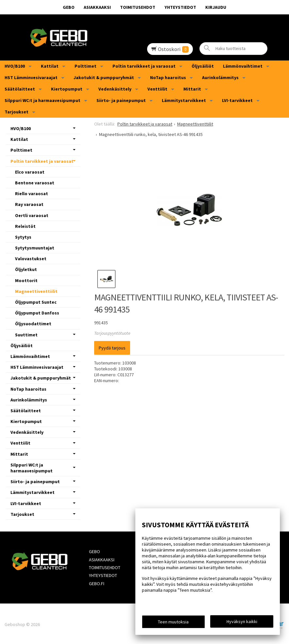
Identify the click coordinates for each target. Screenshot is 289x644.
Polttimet (85, 66)
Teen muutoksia (173, 622)
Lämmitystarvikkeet (184, 100)
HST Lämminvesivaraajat (31, 77)
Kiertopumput (67, 89)
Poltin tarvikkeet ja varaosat (144, 66)
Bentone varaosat (35, 183)
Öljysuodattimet (33, 324)
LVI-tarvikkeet (237, 100)
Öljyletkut (26, 269)
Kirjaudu (216, 7)
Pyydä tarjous (112, 348)
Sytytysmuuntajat (35, 248)
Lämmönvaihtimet (243, 66)
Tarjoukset (17, 112)
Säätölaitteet (20, 89)
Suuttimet (26, 335)
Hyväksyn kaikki (242, 621)
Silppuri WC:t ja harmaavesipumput (42, 100)
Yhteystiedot (180, 7)
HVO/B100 (15, 66)
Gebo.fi (96, 583)
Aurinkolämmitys (220, 77)
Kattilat (50, 66)
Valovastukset (31, 259)
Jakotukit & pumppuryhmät (104, 77)
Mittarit (192, 89)
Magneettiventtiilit (36, 291)
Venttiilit (157, 89)
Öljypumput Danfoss (37, 313)
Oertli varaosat (32, 215)
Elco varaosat (30, 172)
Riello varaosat (32, 194)
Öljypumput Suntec (36, 302)
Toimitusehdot (138, 7)
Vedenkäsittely (115, 89)
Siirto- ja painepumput (121, 100)
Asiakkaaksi (97, 7)
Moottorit (26, 280)
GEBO (69, 7)
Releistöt (25, 226)
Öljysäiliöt (203, 66)
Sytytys (23, 237)
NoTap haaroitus (168, 77)
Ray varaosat (29, 204)
